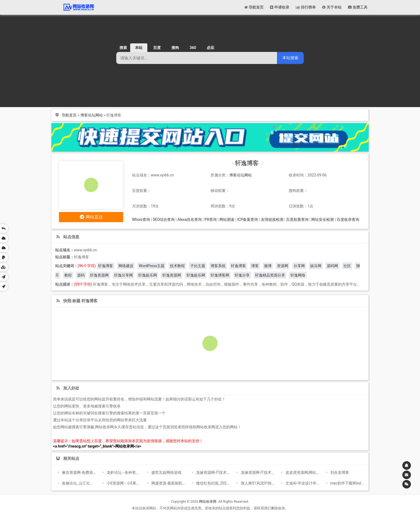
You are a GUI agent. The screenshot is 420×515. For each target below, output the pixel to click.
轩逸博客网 (220, 275)
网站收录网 (208, 501)
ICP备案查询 (248, 219)
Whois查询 (141, 219)
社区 (347, 266)
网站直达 (91, 217)
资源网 (283, 266)
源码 (81, 275)
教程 (68, 275)
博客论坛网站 (92, 115)
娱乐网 (316, 266)
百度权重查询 (297, 219)
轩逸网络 (298, 275)
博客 (255, 266)
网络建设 (126, 266)
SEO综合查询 (164, 219)
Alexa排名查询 (190, 219)
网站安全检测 (322, 219)
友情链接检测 (272, 219)
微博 (268, 266)
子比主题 (198, 266)
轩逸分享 (242, 275)
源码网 (332, 266)
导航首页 (69, 115)
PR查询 (210, 219)
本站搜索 (290, 58)
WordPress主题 (152, 266)
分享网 (299, 266)
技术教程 (177, 266)
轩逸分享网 (123, 275)
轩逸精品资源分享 (270, 275)
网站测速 (227, 219)
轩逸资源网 (99, 275)
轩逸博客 (106, 266)
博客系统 (218, 266)
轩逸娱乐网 (148, 275)
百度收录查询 (348, 219)
